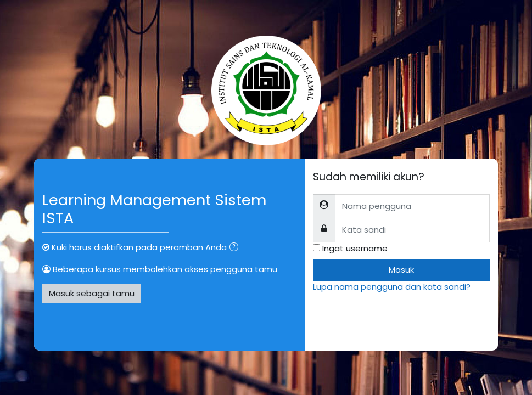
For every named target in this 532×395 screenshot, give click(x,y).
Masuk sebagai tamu (92, 293)
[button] (236, 248)
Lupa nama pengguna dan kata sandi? (392, 287)
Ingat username (355, 248)
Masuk (401, 270)
